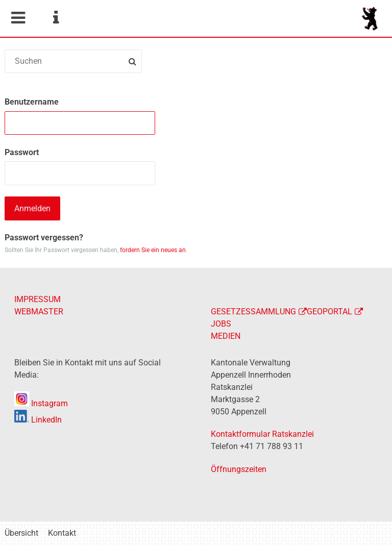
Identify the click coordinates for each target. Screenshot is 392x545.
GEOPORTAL (329, 312)
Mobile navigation (18, 18)
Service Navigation (56, 18)
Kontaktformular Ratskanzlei (262, 434)
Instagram (41, 403)
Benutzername (32, 102)
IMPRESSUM (38, 299)
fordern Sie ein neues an (153, 250)
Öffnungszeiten (239, 469)
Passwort (22, 152)
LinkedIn (38, 420)
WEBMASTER (39, 312)
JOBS (221, 324)
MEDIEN (226, 336)
